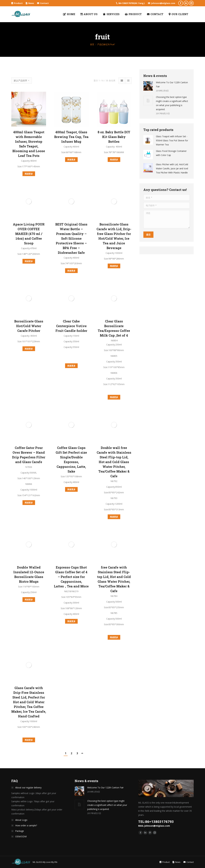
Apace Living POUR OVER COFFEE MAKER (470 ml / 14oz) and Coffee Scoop (29, 234)
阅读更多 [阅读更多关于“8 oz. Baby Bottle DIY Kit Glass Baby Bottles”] (114, 160)
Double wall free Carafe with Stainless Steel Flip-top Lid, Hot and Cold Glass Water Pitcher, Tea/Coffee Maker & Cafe (114, 462)
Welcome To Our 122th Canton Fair (172, 84)
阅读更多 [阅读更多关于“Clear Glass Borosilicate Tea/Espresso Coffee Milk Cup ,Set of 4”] (114, 397)
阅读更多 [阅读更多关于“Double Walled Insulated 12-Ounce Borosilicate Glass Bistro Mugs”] (29, 600)
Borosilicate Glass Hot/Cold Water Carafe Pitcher (29, 326)
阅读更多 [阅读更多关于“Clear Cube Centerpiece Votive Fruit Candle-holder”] (71, 366)
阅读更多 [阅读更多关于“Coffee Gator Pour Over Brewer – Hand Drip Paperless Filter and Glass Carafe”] (29, 503)
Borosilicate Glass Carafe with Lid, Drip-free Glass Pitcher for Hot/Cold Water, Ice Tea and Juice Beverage (114, 236)
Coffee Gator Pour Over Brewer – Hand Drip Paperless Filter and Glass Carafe (29, 455)
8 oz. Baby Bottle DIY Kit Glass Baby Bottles (114, 137)
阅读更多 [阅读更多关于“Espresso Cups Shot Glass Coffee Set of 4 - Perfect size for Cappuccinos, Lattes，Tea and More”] (71, 621)
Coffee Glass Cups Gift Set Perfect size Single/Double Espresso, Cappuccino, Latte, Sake (71, 459)
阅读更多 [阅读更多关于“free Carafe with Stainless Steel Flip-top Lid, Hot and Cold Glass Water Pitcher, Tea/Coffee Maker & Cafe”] (114, 637)
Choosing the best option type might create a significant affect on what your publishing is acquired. (172, 103)
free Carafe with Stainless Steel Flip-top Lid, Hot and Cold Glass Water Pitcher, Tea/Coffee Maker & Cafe (114, 579)
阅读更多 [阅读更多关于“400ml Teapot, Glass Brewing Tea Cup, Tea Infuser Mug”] (71, 160)
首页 (92, 44)
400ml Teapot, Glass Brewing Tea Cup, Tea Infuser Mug (71, 137)
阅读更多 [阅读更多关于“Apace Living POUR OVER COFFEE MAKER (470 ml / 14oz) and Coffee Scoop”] (29, 261)
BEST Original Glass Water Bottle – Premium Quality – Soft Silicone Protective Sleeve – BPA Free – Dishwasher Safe (71, 238)
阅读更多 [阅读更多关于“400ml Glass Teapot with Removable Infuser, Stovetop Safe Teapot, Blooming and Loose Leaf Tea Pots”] (29, 174)
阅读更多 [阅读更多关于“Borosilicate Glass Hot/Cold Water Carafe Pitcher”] (29, 349)
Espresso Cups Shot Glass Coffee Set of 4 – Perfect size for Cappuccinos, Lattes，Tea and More (71, 577)
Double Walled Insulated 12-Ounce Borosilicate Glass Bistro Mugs (29, 574)
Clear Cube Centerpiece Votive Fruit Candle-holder (71, 326)
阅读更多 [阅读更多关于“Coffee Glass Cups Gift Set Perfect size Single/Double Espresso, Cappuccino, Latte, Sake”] (71, 489)
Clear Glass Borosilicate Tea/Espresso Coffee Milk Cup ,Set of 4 (114, 328)
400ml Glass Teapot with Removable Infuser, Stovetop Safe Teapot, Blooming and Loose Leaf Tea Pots (29, 144)
